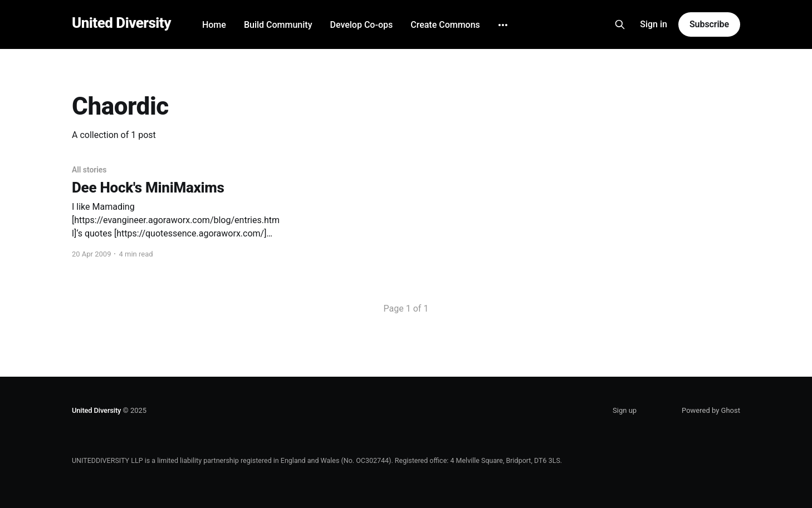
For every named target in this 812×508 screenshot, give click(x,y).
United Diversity (121, 23)
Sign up (625, 410)
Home (214, 25)
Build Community (278, 25)
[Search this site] (620, 24)
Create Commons (445, 25)
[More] (503, 25)
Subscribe (709, 24)
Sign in (654, 24)
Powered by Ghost (711, 410)
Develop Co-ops (361, 25)
